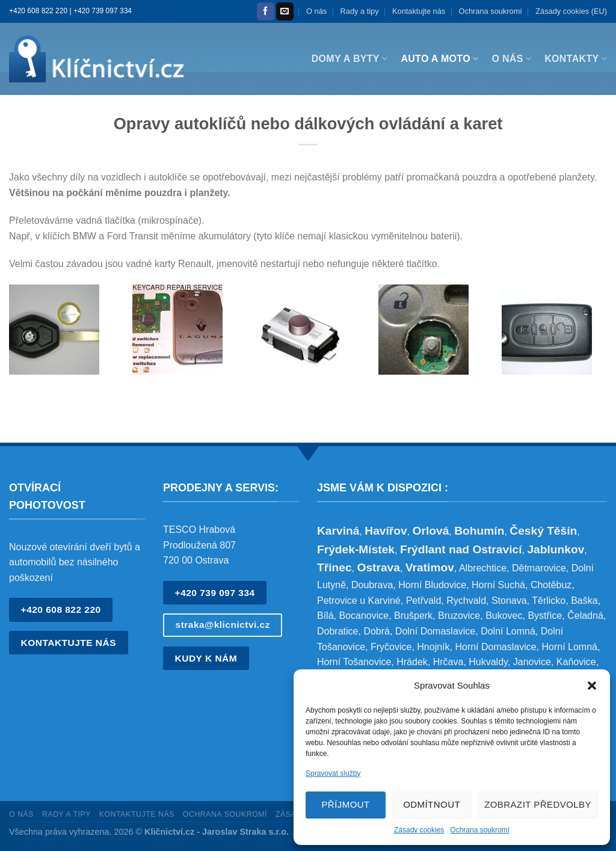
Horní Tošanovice (354, 662)
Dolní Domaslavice (435, 631)
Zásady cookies (419, 830)
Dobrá (377, 631)
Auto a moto (439, 59)
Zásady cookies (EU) (571, 11)
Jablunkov (556, 549)
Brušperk (413, 616)
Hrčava (448, 662)
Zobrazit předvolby (538, 804)
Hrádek (412, 662)
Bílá (325, 616)
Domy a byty (350, 59)
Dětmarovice (539, 568)
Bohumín (479, 531)
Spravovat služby (333, 773)
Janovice (532, 662)
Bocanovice (364, 616)
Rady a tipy (360, 11)
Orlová (431, 531)
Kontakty (576, 59)
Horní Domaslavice (495, 647)
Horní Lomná (569, 647)
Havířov (386, 531)
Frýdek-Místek (356, 549)
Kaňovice (576, 662)
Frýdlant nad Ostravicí (461, 549)
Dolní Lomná (508, 631)
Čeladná (585, 616)
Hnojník (433, 647)
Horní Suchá (498, 585)
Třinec (334, 567)
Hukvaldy (488, 662)
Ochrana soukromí (480, 830)
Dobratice (337, 631)
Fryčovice (391, 647)
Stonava (509, 601)
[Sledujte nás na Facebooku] (266, 11)
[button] (592, 686)
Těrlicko (549, 601)
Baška (584, 601)
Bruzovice (459, 616)
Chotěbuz (551, 585)
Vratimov (430, 567)
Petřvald (424, 601)
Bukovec (504, 616)
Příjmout (345, 804)
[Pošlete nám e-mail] (285, 11)
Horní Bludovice (432, 585)
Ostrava (378, 567)
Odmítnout (432, 804)
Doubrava (372, 585)
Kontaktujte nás (419, 11)
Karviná (338, 531)
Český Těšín (543, 531)
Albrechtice (483, 568)
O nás (316, 11)
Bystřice (545, 616)
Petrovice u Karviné (359, 601)
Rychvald (466, 601)
